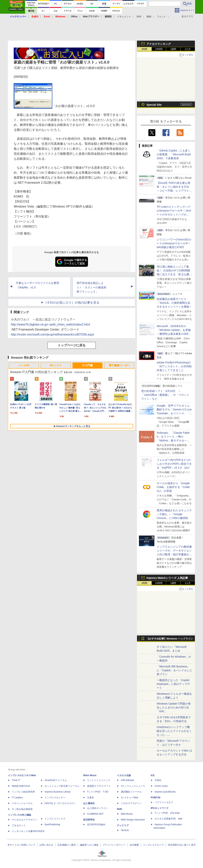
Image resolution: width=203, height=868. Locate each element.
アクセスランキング (159, 44)
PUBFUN (156, 798)
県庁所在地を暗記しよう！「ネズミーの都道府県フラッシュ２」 (91, 287)
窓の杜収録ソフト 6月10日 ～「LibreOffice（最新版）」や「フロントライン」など (165, 395)
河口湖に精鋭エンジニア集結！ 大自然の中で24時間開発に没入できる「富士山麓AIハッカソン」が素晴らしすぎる (174, 274)
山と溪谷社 (89, 803)
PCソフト (56, 365)
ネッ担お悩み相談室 (22, 809)
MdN (119, 809)
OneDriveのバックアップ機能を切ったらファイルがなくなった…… (174, 731)
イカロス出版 (124, 775)
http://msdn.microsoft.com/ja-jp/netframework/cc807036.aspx (52, 334)
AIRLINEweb (127, 780)
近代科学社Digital (96, 824)
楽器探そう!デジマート (99, 786)
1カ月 (188, 49)
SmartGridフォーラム (56, 780)
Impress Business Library (58, 792)
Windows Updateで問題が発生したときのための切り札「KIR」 (174, 707)
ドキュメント (124, 17)
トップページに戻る (72, 345)
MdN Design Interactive (133, 820)
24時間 (159, 49)
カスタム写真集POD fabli (168, 819)
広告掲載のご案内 (67, 845)
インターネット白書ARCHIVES (28, 831)
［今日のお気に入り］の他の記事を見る (72, 303)
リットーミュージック (99, 780)
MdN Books (127, 814)
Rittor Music (90, 775)
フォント (161, 17)
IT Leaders (17, 798)
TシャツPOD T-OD (98, 792)
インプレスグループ (153, 845)
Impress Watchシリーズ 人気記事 (167, 578)
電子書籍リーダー (119, 365)
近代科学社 (89, 820)
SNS (139, 17)
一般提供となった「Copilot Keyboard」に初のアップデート (173, 684)
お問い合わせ (46, 845)
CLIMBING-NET (95, 814)
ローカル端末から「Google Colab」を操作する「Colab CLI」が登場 (173, 487)
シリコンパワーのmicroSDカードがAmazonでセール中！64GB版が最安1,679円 (174, 243)
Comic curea (161, 786)
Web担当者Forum (21, 786)
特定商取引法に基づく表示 (182, 845)
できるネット (19, 825)
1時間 (144, 49)
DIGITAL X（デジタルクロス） (60, 803)
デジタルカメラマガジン (25, 820)
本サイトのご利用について (21, 845)
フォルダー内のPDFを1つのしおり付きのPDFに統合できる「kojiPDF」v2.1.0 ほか (174, 464)
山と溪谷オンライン (97, 808)
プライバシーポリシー (114, 845)
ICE (153, 775)
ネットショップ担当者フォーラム (62, 786)
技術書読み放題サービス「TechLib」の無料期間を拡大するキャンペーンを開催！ (174, 303)
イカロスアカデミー (131, 803)
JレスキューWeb (129, 798)
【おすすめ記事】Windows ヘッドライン (170, 639)
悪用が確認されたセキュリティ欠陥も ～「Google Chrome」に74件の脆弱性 (174, 514)
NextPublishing (52, 824)
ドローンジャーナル (22, 803)
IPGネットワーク (160, 808)
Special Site (154, 105)
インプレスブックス (55, 819)
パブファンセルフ (164, 802)
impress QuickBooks (165, 792)
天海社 (158, 780)
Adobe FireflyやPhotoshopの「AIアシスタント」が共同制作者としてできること (174, 366)
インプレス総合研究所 (23, 792)
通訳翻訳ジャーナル (131, 792)
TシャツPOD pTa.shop (167, 813)
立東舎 (91, 798)
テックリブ (123, 825)
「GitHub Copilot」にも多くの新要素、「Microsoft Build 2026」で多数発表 (174, 154)
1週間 (173, 49)
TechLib (125, 830)
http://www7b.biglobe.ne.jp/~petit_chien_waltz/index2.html (50, 324)
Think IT (16, 780)
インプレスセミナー (55, 798)
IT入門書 (87, 365)
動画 (149, 17)
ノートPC (24, 365)
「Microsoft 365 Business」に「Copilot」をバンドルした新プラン (174, 670)
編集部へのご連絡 (89, 845)
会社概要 (134, 845)
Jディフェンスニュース (133, 786)
